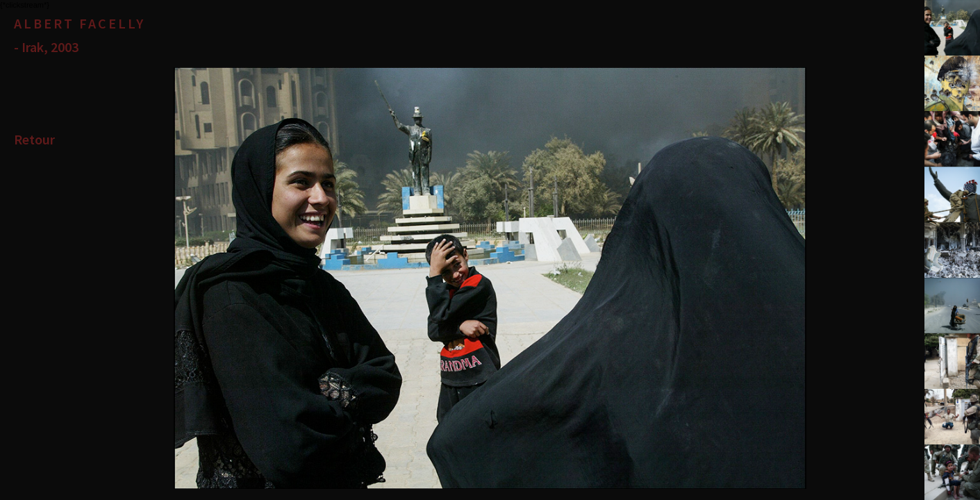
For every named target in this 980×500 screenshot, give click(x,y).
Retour (34, 139)
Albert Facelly (80, 23)
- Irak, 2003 (46, 47)
